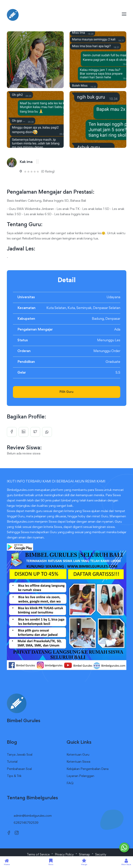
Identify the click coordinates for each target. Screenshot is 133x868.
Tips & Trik (14, 776)
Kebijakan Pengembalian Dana (88, 769)
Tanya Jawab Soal (20, 755)
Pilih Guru (66, 392)
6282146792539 (26, 823)
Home (7, 862)
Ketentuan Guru (78, 755)
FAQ (70, 784)
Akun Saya (126, 862)
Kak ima (26, 162)
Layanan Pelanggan (80, 776)
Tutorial (12, 762)
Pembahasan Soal (19, 769)
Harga (84, 862)
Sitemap (84, 855)
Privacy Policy (64, 855)
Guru (51, 862)
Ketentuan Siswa (78, 762)
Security (101, 855)
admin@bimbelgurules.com (33, 816)
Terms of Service (38, 855)
